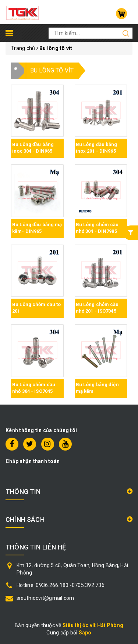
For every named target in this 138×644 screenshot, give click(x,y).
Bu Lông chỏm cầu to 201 (36, 308)
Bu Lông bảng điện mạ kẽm (97, 388)
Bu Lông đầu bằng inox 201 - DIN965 (97, 148)
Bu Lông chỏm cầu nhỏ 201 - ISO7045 (97, 308)
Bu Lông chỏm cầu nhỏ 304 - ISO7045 (34, 388)
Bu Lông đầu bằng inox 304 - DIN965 (33, 148)
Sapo (85, 633)
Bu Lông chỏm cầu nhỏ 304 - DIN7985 (97, 228)
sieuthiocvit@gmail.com (45, 598)
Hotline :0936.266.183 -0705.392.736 (61, 585)
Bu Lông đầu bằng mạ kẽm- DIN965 (37, 228)
